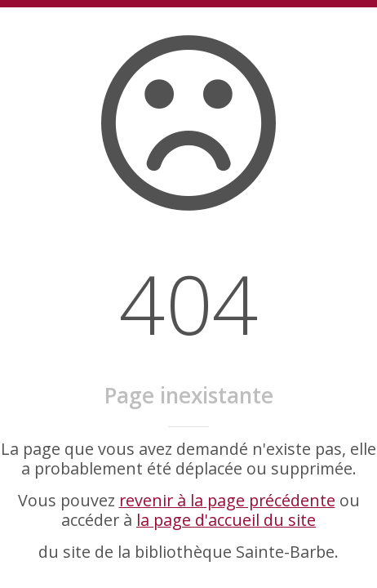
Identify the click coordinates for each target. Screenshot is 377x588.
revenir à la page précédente (227, 500)
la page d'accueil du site (226, 520)
